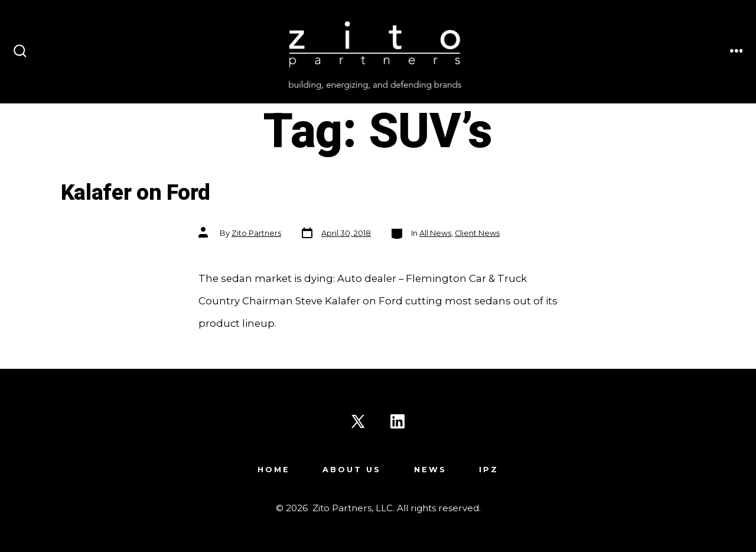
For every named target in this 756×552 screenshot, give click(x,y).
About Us (352, 470)
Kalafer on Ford (136, 193)
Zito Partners (256, 233)
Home (274, 470)
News (430, 470)
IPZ (489, 470)
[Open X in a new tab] (358, 421)
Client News (477, 233)
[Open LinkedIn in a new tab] (397, 421)
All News (435, 233)
